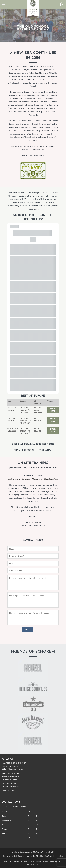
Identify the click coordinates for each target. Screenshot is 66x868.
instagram (16, 787)
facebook (5, 787)
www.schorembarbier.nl (11, 779)
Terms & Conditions (11, 862)
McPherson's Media (41, 852)
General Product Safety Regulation (49, 862)
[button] (3, 4)
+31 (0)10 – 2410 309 (10, 774)
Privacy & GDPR (27, 862)
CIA (52, 852)
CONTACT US (8, 791)
